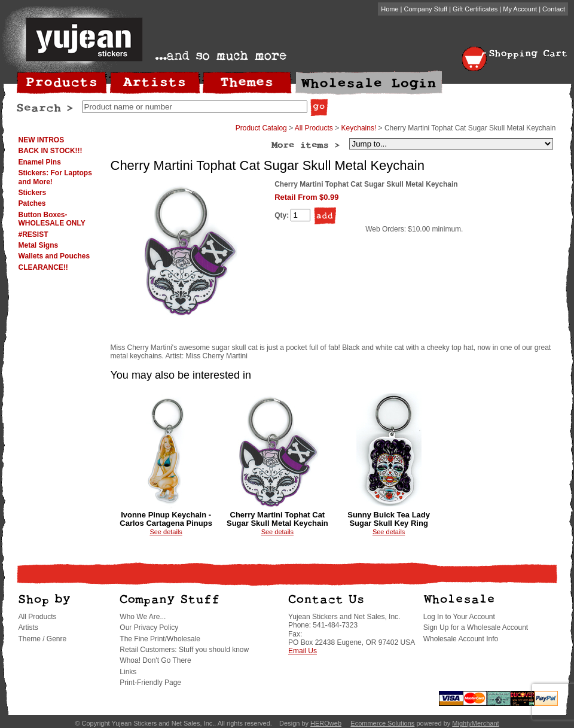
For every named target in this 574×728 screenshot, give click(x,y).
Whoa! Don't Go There (155, 660)
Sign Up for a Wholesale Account (476, 628)
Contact (554, 9)
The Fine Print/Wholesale (160, 639)
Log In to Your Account (459, 617)
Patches (32, 203)
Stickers (33, 193)
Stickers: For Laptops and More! (55, 177)
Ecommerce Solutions (382, 723)
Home (390, 9)
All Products (314, 128)
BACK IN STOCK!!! (51, 151)
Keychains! (359, 128)
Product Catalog (261, 128)
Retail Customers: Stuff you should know (184, 650)
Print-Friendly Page (150, 683)
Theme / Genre (43, 639)
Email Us (303, 651)
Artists (28, 628)
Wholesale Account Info (461, 639)
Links (128, 672)
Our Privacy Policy (149, 628)
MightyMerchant (475, 723)
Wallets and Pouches (54, 256)
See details (166, 532)
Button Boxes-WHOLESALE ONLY (52, 219)
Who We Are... (143, 617)
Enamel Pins (40, 162)
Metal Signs (39, 245)
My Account (520, 9)
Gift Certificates (475, 9)
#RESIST (33, 234)
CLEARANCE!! (43, 267)
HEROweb (326, 723)
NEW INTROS (42, 140)
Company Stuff (426, 9)
